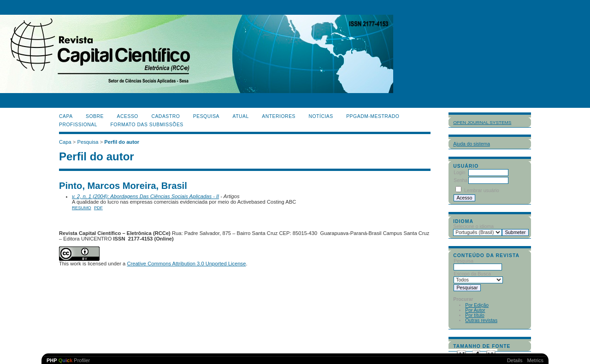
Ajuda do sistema (472, 144)
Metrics (535, 360)
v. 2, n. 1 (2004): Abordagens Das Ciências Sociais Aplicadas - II (145, 196)
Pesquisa (206, 116)
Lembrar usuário (482, 191)
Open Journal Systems (482, 122)
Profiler (68, 360)
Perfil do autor (122, 142)
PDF (98, 208)
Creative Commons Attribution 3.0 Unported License (186, 264)
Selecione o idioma (473, 226)
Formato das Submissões (147, 125)
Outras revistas (481, 320)
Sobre (95, 116)
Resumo (82, 208)
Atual (241, 116)
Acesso (128, 116)
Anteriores (279, 116)
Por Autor (475, 310)
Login (459, 173)
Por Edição (477, 305)
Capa (66, 116)
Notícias (321, 116)
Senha (460, 180)
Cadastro (165, 116)
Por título (475, 315)
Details (515, 360)
